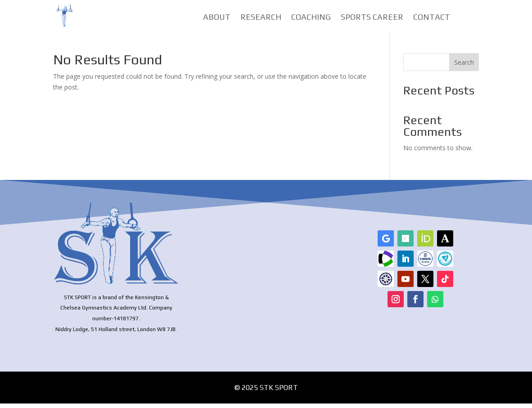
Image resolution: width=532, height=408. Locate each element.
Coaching (311, 18)
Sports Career (372, 18)
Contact (432, 18)
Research (261, 18)
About (217, 18)
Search (464, 67)
